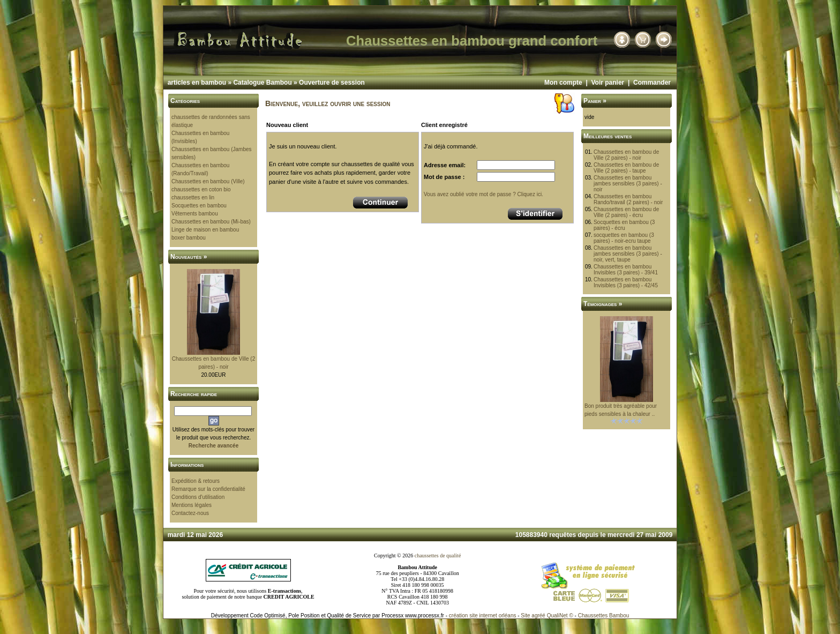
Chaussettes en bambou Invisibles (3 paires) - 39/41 (626, 270)
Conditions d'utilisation (198, 497)
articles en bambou (197, 83)
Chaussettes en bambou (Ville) (208, 181)
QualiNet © (560, 616)
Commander (652, 83)
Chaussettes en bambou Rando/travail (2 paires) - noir (628, 199)
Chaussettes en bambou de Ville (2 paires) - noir (626, 155)
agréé (538, 616)
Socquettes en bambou (199, 206)
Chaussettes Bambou (604, 616)
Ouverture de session (332, 83)
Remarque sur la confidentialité (208, 489)
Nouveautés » (189, 257)
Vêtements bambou (195, 214)
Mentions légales (192, 505)
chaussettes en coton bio (201, 189)
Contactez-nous (190, 513)
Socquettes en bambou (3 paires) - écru (624, 225)
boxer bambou (189, 238)
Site (525, 616)
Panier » (595, 101)
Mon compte (563, 83)
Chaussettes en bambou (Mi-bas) (211, 222)
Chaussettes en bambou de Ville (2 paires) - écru (626, 212)
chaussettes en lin (193, 197)
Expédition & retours (196, 481)
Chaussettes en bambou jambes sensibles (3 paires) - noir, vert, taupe (628, 254)
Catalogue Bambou (262, 83)
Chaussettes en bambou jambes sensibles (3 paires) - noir (628, 184)
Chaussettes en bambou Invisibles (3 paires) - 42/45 (626, 282)
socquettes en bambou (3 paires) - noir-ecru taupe (624, 238)
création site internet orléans (483, 616)
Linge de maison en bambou (205, 230)
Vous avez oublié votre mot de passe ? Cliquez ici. (483, 194)
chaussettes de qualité (438, 555)
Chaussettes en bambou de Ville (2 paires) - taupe (626, 168)
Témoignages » (603, 304)
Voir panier (607, 83)
